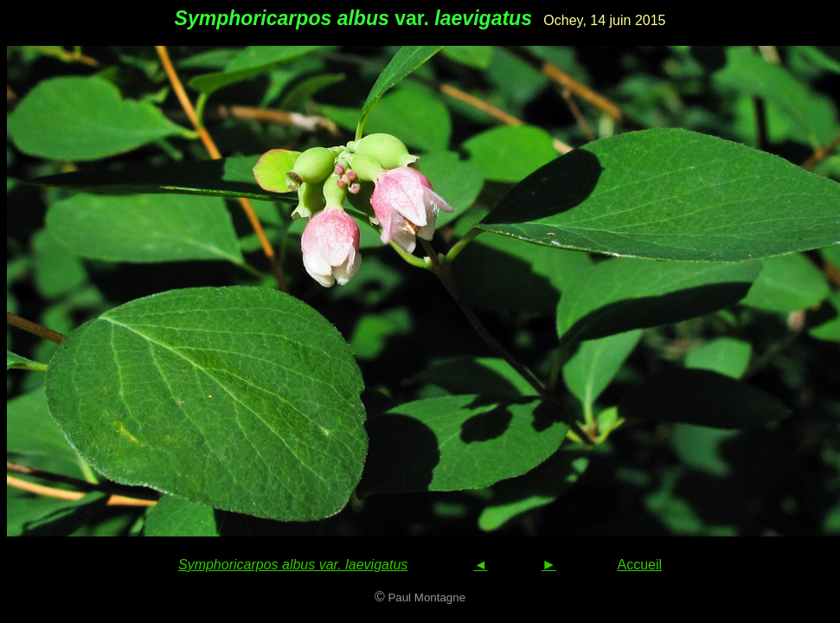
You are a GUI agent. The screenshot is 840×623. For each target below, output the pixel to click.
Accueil (639, 565)
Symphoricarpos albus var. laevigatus (293, 565)
